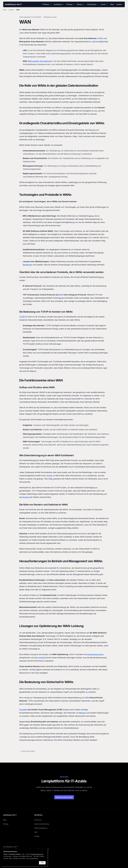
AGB (36, 832)
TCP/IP (22, 317)
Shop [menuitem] (112, 4)
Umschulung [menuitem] (93, 4)
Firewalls (23, 710)
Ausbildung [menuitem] (59, 4)
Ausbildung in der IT (13, 4)
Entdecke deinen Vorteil (64, 797)
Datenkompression (95, 654)
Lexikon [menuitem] (119, 4)
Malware (83, 713)
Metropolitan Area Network (40, 61)
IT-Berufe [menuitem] (47, 4)
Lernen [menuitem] (104, 4)
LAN (94, 42)
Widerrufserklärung (41, 828)
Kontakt (37, 836)
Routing (26, 497)
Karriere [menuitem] (81, 4)
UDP (61, 295)
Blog (5, 820)
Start (5, 10)
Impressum (38, 820)
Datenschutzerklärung (42, 824)
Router (50, 476)
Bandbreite (27, 265)
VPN (87, 698)
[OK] (42, 863)
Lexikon (11, 10)
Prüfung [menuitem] (70, 4)
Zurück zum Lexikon (27, 751)
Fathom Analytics (37, 854)
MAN (102, 42)
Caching (41, 658)
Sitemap (6, 824)
